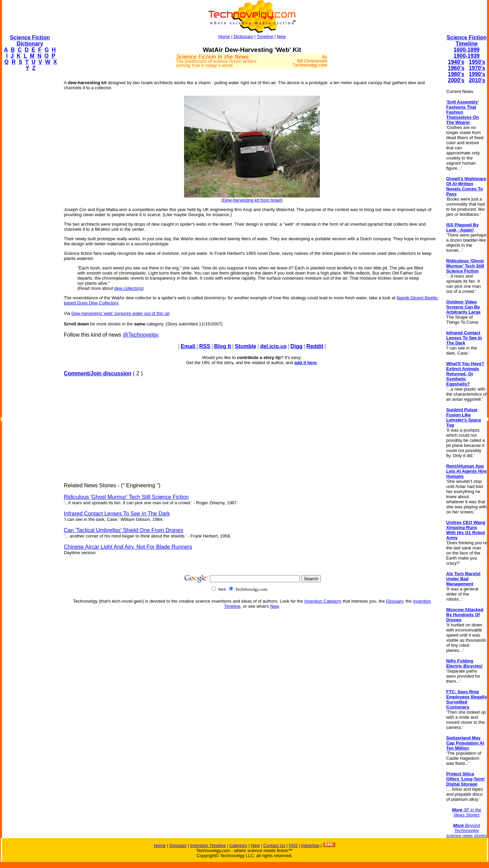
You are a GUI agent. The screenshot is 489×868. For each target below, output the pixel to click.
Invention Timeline (208, 845)
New (281, 36)
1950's (477, 62)
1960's (456, 68)
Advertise (310, 845)
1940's (456, 62)
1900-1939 (467, 56)
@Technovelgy (140, 335)
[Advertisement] (29, 178)
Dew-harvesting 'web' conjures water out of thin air (120, 313)
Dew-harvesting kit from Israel (252, 200)
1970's (477, 68)
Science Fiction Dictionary (30, 41)
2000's (456, 80)
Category (238, 845)
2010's (477, 80)
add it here (306, 363)
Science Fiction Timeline (466, 41)
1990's (477, 74)
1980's (456, 74)
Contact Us (274, 845)
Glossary (395, 601)
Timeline (265, 36)
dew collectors (128, 288)
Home (224, 36)
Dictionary (243, 36)
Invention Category (323, 601)
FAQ (293, 845)
